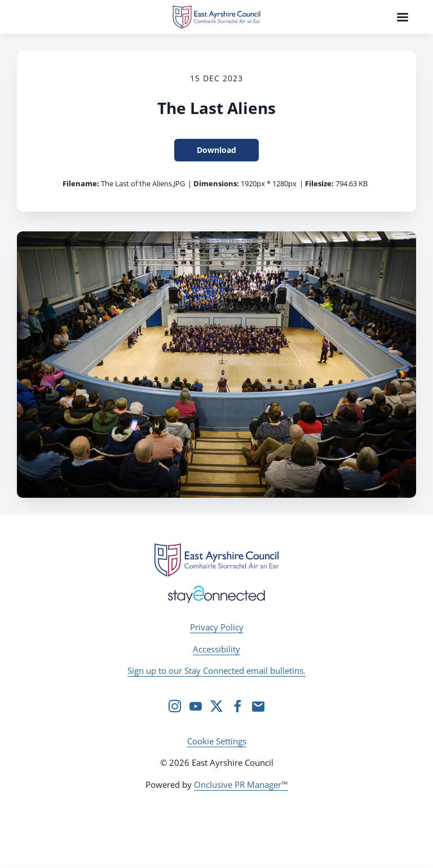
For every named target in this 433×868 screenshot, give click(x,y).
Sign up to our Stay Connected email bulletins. (216, 670)
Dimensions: (216, 183)
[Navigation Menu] (403, 17)
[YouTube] (196, 706)
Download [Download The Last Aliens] (216, 150)
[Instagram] (175, 706)
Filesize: (319, 183)
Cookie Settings (217, 741)
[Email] (258, 706)
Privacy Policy (217, 627)
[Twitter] (216, 706)
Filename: (81, 183)
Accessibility (216, 649)
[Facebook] (237, 706)
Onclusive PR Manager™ (241, 784)
